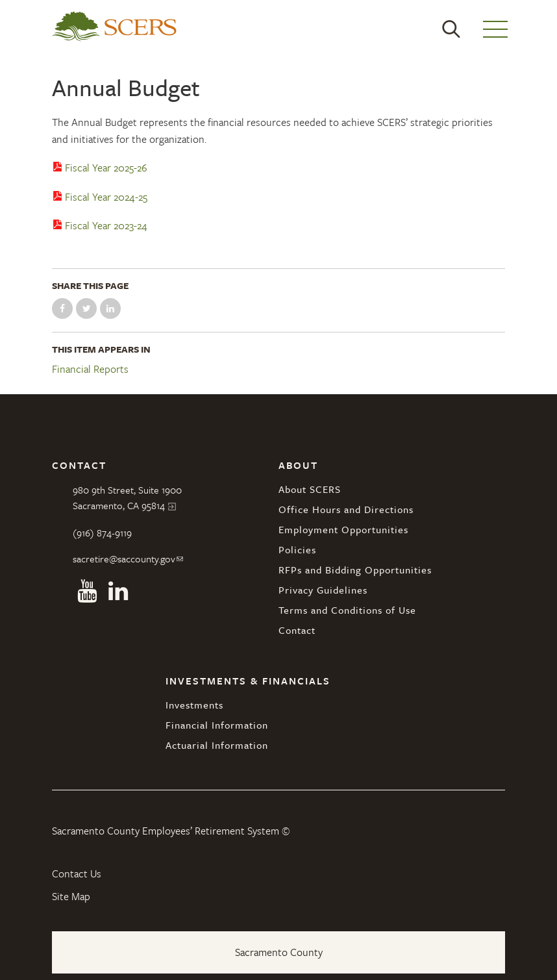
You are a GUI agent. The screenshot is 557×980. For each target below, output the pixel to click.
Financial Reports (90, 370)
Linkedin (118, 591)
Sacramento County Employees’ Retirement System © (171, 831)
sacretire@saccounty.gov (124, 559)
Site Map (71, 896)
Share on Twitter (86, 308)
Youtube (87, 591)
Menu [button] (495, 29)
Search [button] (451, 29)
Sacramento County (279, 952)
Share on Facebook (62, 308)
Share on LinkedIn (110, 308)
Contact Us (77, 873)
